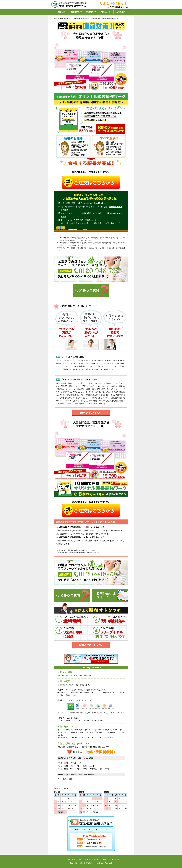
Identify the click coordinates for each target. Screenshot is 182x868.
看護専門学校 (76, 12)
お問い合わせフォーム (119, 7)
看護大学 (61, 12)
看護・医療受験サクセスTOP (63, 19)
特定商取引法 (93, 859)
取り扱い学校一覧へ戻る (90, 645)
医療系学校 (121, 12)
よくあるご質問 (70, 859)
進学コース (106, 12)
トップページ (113, 859)
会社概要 (103, 859)
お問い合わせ (82, 859)
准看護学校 (91, 12)
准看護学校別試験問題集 (81, 19)
